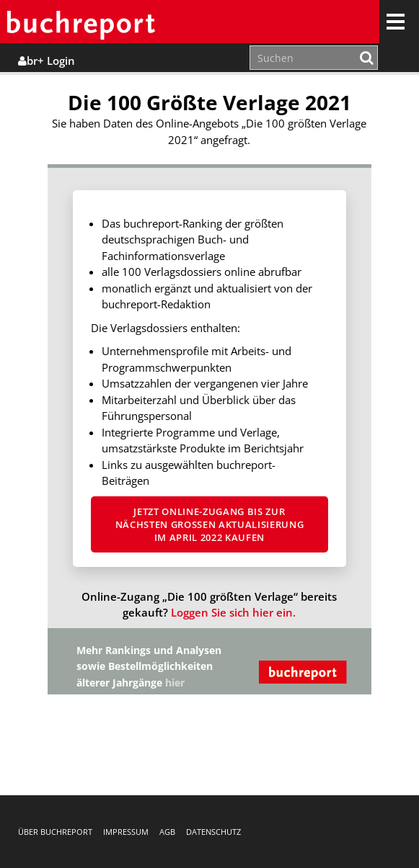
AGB (167, 832)
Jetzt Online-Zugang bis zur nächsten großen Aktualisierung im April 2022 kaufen (210, 524)
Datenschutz (213, 832)
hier (175, 683)
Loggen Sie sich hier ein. (233, 612)
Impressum (126, 832)
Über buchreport (55, 832)
